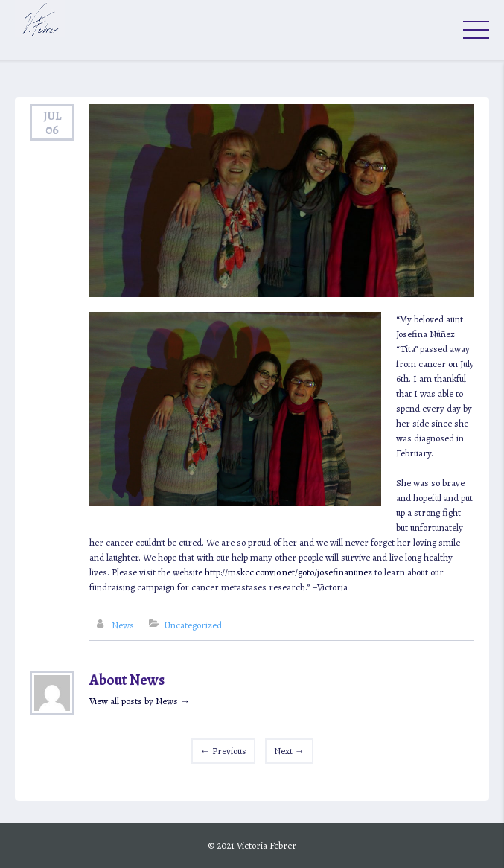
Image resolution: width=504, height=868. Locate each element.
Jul (52, 116)
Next (289, 751)
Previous (223, 751)
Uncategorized (193, 625)
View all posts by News (140, 701)
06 (52, 130)
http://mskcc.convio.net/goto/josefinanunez (288, 572)
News (123, 625)
